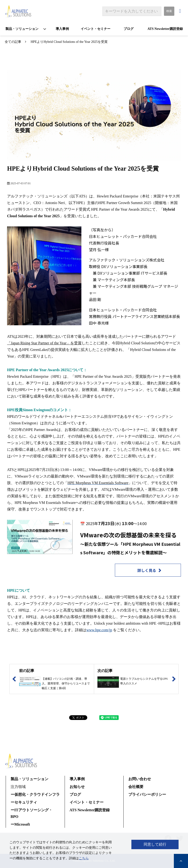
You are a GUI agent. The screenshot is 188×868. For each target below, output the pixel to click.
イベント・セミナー (96, 29)
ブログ (129, 29)
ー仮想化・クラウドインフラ (35, 794)
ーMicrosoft (20, 824)
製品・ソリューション (22, 29)
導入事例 (62, 29)
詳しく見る (147, 570)
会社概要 (136, 787)
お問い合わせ (181, 11)
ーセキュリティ (24, 802)
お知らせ (77, 787)
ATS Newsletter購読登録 (165, 29)
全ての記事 (13, 42)
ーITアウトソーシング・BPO (31, 813)
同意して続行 (155, 844)
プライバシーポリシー (147, 794)
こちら (84, 858)
